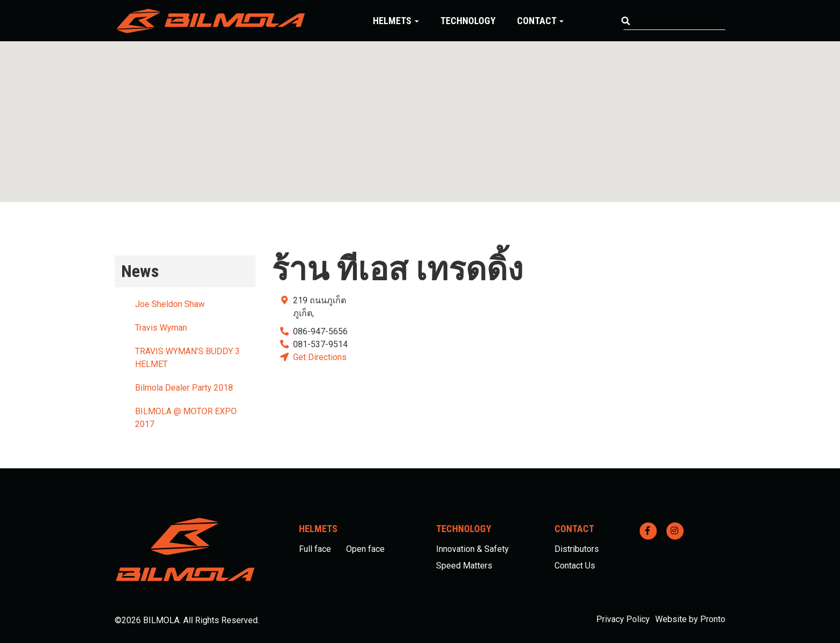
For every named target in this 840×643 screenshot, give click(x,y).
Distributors (577, 549)
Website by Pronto (690, 619)
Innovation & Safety (472, 549)
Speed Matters (464, 566)
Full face (315, 549)
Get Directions (320, 357)
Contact (540, 21)
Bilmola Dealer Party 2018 (184, 388)
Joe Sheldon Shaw (170, 304)
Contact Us (575, 566)
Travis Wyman (161, 328)
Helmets (396, 21)
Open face (365, 549)
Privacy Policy (623, 619)
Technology (468, 21)
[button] (420, 112)
